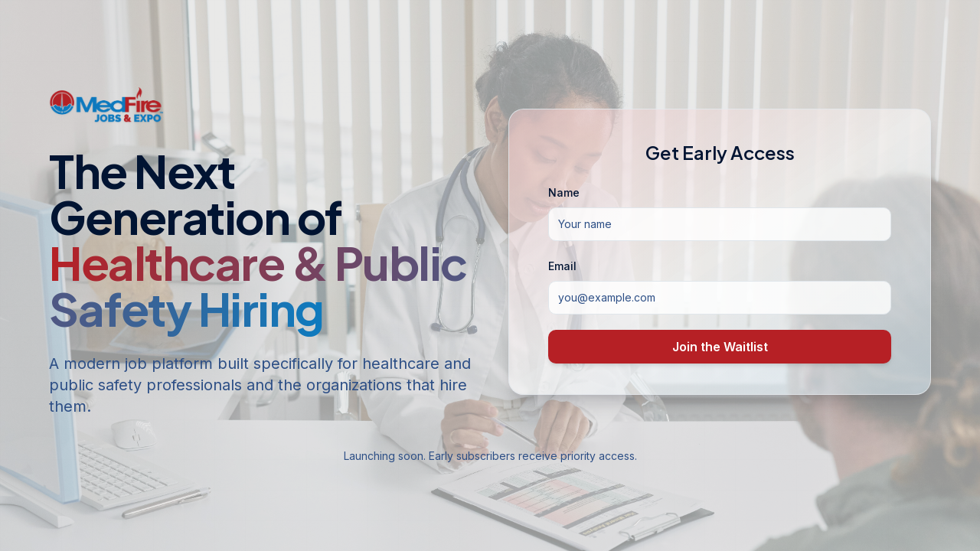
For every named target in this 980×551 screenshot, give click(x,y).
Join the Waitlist (720, 347)
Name (564, 192)
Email (562, 266)
